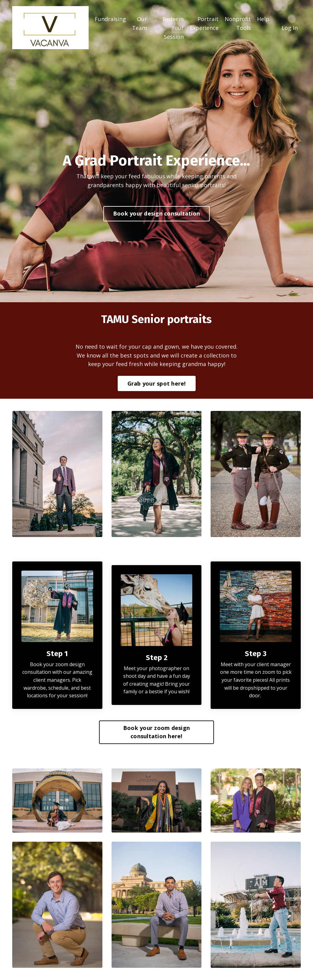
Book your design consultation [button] (156, 213)
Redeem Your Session (173, 28)
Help (263, 19)
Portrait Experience (204, 23)
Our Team (140, 23)
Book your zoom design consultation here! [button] (156, 732)
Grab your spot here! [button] (157, 383)
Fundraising (110, 19)
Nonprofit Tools (238, 23)
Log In (290, 28)
